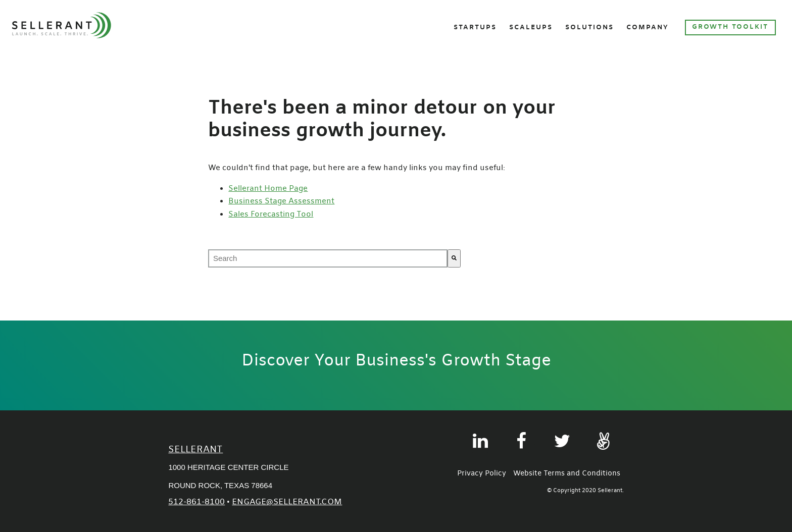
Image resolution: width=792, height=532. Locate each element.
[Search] (454, 258)
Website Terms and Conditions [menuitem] (567, 474)
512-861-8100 (196, 502)
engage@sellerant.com (287, 502)
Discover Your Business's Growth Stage (396, 361)
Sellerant (195, 450)
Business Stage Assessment (281, 201)
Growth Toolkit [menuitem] (730, 27)
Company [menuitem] (648, 28)
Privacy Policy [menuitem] (482, 474)
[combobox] (328, 258)
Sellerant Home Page (268, 189)
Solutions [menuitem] (589, 28)
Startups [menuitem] (475, 28)
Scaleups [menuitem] (531, 28)
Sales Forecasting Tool (271, 215)
